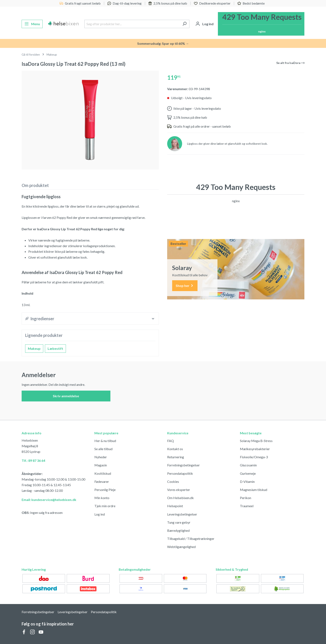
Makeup (34, 348)
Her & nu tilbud (105, 441)
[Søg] (185, 24)
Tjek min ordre (105, 506)
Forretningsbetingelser (183, 465)
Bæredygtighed (178, 530)
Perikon (246, 498)
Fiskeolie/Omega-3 (254, 457)
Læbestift (55, 348)
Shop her (185, 286)
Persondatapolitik (180, 473)
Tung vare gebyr (179, 522)
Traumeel (247, 506)
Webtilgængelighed (181, 547)
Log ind (100, 514)
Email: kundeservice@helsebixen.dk (49, 500)
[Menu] (32, 24)
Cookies (173, 481)
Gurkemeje (248, 473)
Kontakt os (175, 449)
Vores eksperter (179, 490)
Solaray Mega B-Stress (256, 441)
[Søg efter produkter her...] (132, 24)
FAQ (170, 441)
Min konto (102, 498)
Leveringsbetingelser (182, 514)
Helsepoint (175, 506)
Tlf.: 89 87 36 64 (33, 460)
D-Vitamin (247, 481)
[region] (90, 120)
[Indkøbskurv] (261, 24)
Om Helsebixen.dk (180, 498)
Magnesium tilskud (254, 490)
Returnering (176, 457)
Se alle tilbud (103, 449)
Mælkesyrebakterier (255, 449)
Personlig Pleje (105, 490)
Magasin (101, 465)
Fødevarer (102, 481)
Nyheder (101, 457)
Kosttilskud (103, 473)
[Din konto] (204, 24)
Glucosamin (248, 465)
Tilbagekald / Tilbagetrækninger (191, 539)
